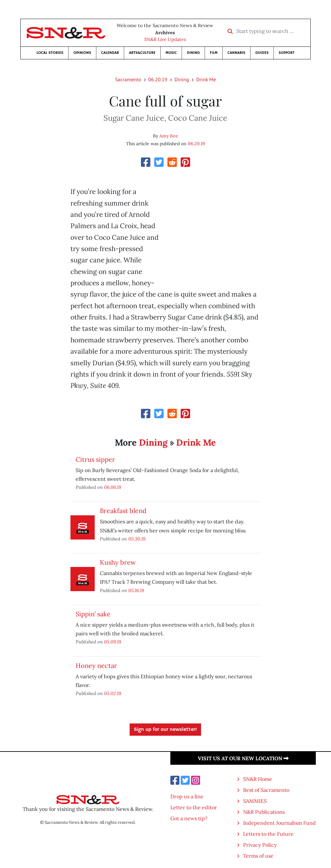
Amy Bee (169, 136)
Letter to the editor (194, 807)
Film (214, 53)
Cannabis (236, 53)
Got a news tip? (189, 818)
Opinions (82, 53)
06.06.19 (113, 487)
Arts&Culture (142, 53)
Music (171, 53)
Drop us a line (187, 796)
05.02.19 (113, 693)
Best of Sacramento (266, 790)
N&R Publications (264, 812)
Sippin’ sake (93, 614)
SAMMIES (255, 801)
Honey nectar (96, 666)
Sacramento (128, 79)
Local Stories (50, 53)
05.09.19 (113, 642)
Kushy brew (118, 562)
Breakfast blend (123, 511)
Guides (262, 53)
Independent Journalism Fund (279, 823)
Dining (193, 53)
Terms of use (258, 856)
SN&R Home (258, 779)
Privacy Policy (260, 845)
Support (287, 53)
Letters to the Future (268, 834)
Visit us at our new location (243, 758)
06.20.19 (158, 79)
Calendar (110, 53)
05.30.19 (137, 539)
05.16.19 (136, 590)
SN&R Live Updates (165, 39)
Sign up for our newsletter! (165, 730)
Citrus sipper (95, 459)
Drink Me (206, 79)
